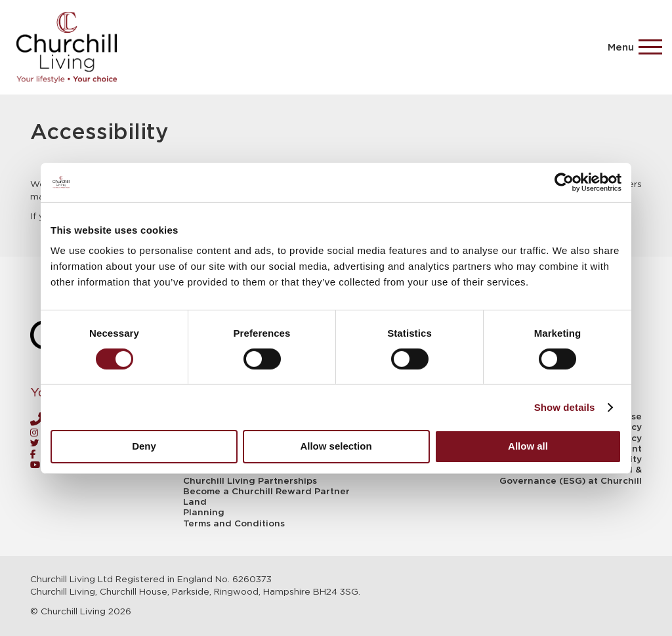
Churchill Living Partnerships (250, 481)
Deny (144, 446)
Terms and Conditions (234, 524)
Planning (204, 513)
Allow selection (336, 446)
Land (195, 502)
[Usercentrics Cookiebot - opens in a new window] (564, 182)
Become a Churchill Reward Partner (266, 492)
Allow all (528, 446)
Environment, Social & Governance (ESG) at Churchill (571, 475)
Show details (565, 407)
